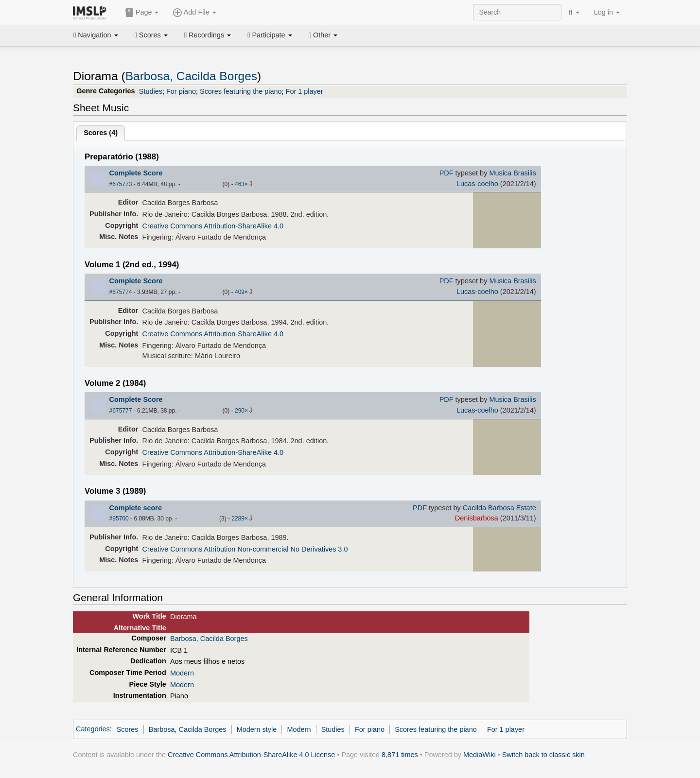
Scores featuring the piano (241, 91)
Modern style (257, 729)
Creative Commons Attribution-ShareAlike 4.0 (213, 226)
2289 (238, 519)
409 (240, 292)
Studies (151, 91)
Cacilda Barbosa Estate (499, 508)
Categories (93, 729)
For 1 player (305, 91)
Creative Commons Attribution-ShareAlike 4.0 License (251, 755)
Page (142, 13)
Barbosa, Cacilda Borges (191, 76)
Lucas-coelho (477, 184)
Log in (607, 12)
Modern (182, 673)
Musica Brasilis (512, 173)
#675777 (121, 411)
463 (240, 184)
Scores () (101, 133)
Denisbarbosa (477, 518)
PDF (446, 173)
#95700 (119, 519)
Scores (151, 35)
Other (323, 35)
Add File (194, 13)
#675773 (121, 184)
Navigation (96, 35)
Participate (270, 35)
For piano (181, 91)
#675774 (121, 292)
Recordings (208, 35)
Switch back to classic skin (543, 755)
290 (240, 411)
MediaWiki (480, 755)
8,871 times (400, 755)
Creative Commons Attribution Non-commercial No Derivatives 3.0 (245, 549)
